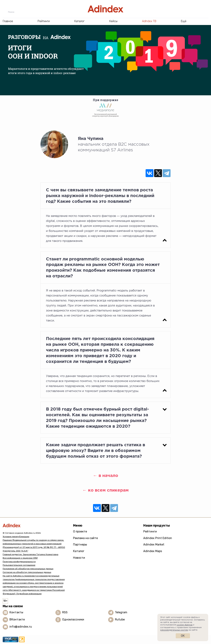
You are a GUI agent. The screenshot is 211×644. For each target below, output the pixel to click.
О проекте (80, 531)
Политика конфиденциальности (19, 562)
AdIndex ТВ (149, 21)
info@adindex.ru (21, 627)
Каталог (79, 551)
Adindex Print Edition (158, 538)
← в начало (106, 475)
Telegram (121, 612)
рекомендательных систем (174, 630)
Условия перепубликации (16, 537)
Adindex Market (154, 544)
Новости (79, 558)
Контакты (16, 612)
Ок (183, 636)
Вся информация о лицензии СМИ (20, 558)
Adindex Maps (153, 551)
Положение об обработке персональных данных (28, 569)
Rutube (120, 619)
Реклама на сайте (85, 538)
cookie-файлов (185, 625)
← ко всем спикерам (106, 490)
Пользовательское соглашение (19, 565)
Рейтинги (150, 531)
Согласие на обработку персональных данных (27, 572)
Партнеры (80, 544)
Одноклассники (73, 619)
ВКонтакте (17, 619)
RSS (65, 612)
